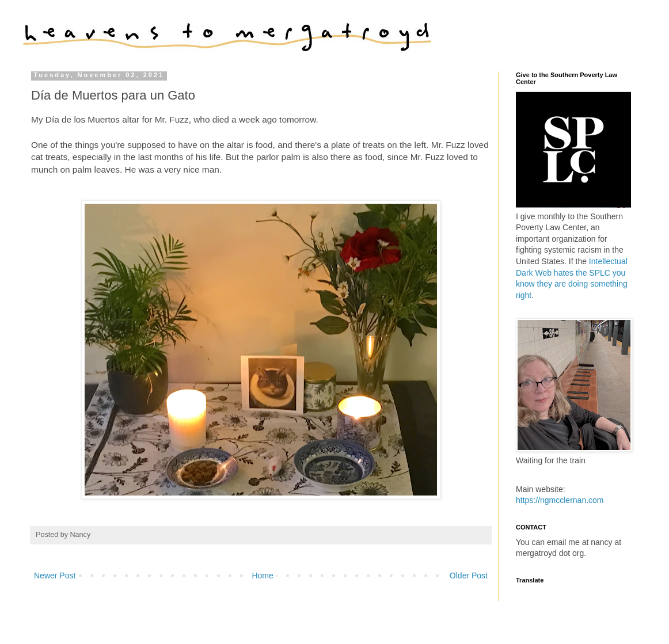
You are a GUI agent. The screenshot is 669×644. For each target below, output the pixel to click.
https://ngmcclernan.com (560, 500)
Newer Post (55, 576)
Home (262, 576)
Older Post (469, 576)
